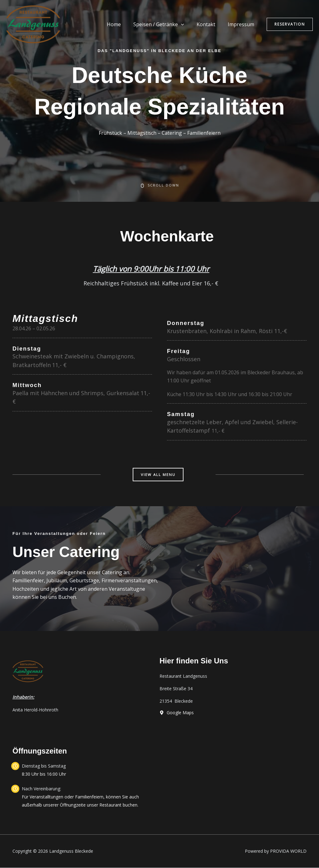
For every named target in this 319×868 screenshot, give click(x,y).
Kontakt (210, 24)
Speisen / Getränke (165, 24)
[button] (290, 24)
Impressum (242, 24)
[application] (187, 24)
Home (123, 24)
